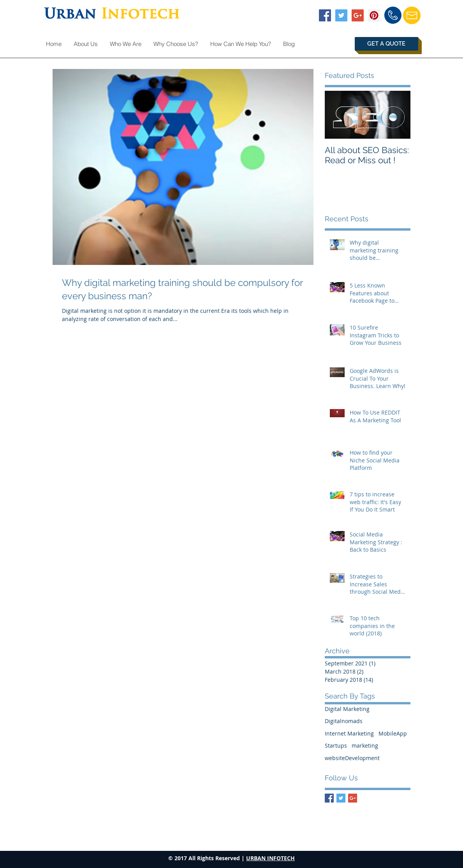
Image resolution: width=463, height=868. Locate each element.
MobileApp (393, 733)
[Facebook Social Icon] (325, 15)
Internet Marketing (349, 733)
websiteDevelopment (352, 758)
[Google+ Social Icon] (358, 15)
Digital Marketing (347, 709)
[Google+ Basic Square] (353, 798)
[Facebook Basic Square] (329, 798)
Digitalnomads (344, 721)
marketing (365, 745)
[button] (386, 44)
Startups (336, 745)
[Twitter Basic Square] (341, 798)
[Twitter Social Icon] (341, 15)
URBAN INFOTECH (270, 858)
